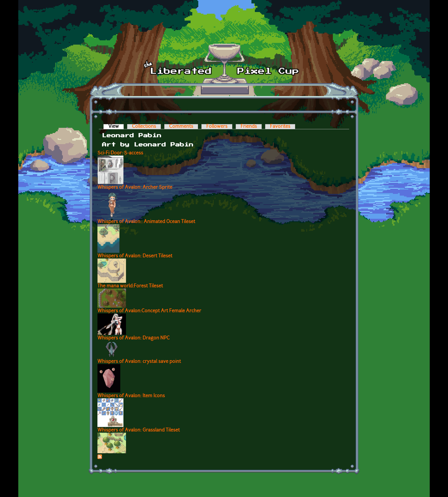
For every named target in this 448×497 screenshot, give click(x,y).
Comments (181, 127)
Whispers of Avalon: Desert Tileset (135, 256)
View (116, 127)
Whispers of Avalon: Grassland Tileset (139, 430)
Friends (249, 127)
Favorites (280, 127)
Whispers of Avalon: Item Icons (131, 396)
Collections (144, 127)
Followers (217, 127)
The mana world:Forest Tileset (130, 286)
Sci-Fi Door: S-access (120, 153)
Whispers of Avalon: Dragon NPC (134, 338)
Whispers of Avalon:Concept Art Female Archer (149, 311)
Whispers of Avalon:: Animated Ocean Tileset (146, 222)
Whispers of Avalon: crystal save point (139, 362)
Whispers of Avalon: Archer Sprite (135, 188)
